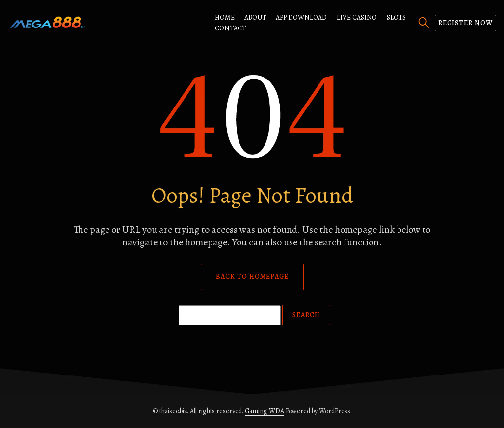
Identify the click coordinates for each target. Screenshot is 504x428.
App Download (301, 17)
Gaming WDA (265, 411)
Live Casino (357, 17)
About (255, 17)
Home (225, 17)
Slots (396, 17)
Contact (230, 28)
